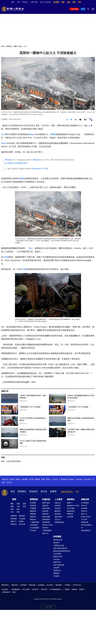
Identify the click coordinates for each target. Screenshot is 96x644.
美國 (12, 506)
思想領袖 (45, 514)
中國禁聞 (33, 508)
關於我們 (15, 585)
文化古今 (58, 519)
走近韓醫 (70, 517)
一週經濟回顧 (34, 522)
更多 (14, 592)
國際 (15, 46)
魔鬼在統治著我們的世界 (62, 551)
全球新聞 (33, 503)
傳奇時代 (56, 543)
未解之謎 (58, 503)
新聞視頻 (34, 499)
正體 (32, 2)
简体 (36, 2)
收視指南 (23, 585)
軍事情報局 (46, 519)
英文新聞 (56, 2)
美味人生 (84, 514)
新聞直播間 (75, 9)
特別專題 (57, 537)
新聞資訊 (9, 46)
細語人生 (45, 533)
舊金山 (48, 479)
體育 (24, 506)
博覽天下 (14, 521)
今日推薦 (22, 519)
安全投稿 (50, 585)
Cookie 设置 (48, 607)
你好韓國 (84, 508)
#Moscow (37, 160)
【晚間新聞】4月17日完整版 (30, 407)
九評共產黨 (57, 554)
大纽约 (12, 479)
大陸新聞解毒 (47, 530)
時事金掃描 (46, 508)
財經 (18, 509)
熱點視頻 (22, 516)
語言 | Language (45, 2)
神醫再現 (70, 514)
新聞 (14, 499)
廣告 (63, 2)
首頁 (3, 46)
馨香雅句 (58, 511)
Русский (87, 479)
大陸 (12, 512)
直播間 (53, 491)
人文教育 (59, 499)
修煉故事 (56, 573)
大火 (89, 126)
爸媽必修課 (58, 517)
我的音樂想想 (86, 530)
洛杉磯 (25, 479)
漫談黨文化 (57, 570)
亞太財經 (33, 530)
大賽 (18, 2)
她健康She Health (73, 506)
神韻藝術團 (15, 589)
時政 (20, 46)
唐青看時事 (46, 522)
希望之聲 (44, 589)
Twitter (90, 2)
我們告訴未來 (58, 540)
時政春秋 (45, 511)
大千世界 (84, 519)
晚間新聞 (33, 511)
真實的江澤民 (58, 557)
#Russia (8, 160)
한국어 (9, 482)
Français (79, 479)
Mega (31, 134)
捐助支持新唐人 (67, 492)
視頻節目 (33, 491)
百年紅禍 (56, 559)
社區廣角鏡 (34, 525)
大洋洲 (31, 479)
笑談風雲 (58, 506)
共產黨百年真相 (59, 545)
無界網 (82, 589)
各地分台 (25, 2)
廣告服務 (59, 585)
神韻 (13, 2)
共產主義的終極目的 (60, 548)
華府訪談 (33, 519)
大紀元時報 (26, 589)
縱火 (31, 248)
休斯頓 (37, 479)
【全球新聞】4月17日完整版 (78, 407)
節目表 (44, 491)
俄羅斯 (53, 134)
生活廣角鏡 (85, 503)
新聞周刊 (33, 517)
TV (83, 9)
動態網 (74, 589)
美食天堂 (84, 511)
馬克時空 (45, 528)
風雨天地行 (57, 562)
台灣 (18, 506)
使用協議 (41, 585)
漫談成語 (58, 514)
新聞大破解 (46, 517)
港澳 (18, 504)
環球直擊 (33, 506)
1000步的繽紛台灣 (87, 526)
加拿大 (18, 479)
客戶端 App (77, 585)
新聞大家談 (46, 503)
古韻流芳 (58, 508)
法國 (43, 479)
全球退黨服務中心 (56, 589)
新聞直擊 (33, 514)
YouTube (93, 2)
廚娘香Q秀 (85, 522)
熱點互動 (45, 506)
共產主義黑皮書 (59, 565)
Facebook (86, 2)
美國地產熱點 (59, 522)
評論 (12, 509)
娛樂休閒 (85, 499)
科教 (18, 512)
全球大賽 (22, 524)
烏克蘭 (6, 257)
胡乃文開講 (71, 508)
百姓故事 (56, 568)
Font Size (85, 119)
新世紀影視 (6, 592)
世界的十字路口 (48, 525)
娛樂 (24, 504)
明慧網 (67, 589)
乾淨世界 (35, 589)
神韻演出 (14, 524)
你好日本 (84, 506)
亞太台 (55, 479)
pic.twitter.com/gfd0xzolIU (16, 163)
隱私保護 (32, 585)
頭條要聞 (14, 516)
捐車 (74, 2)
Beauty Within (86, 517)
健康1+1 (70, 503)
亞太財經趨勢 (34, 528)
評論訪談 (46, 499)
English (71, 479)
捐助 (69, 2)
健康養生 (71, 499)
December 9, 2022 (40, 169)
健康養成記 (71, 511)
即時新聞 (14, 519)
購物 (79, 2)
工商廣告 (56, 576)
